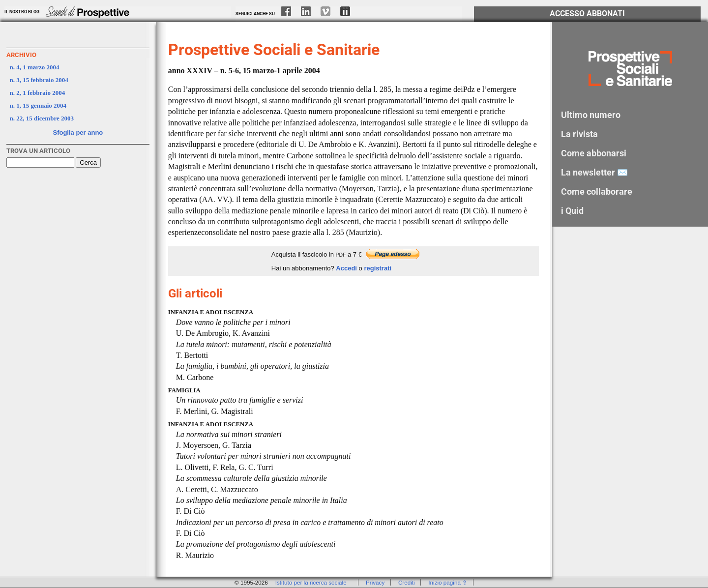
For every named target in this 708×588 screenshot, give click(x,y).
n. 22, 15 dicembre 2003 (42, 118)
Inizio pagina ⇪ (448, 582)
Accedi (346, 268)
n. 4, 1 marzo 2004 (35, 67)
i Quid (572, 211)
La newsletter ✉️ (594, 172)
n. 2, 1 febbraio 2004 (38, 93)
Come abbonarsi (594, 153)
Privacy (375, 582)
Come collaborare (597, 191)
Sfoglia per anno (78, 132)
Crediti (407, 582)
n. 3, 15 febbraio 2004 (39, 80)
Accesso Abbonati (587, 14)
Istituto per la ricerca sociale (311, 582)
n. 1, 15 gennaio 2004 (38, 105)
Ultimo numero (591, 115)
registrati (378, 268)
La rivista (579, 134)
